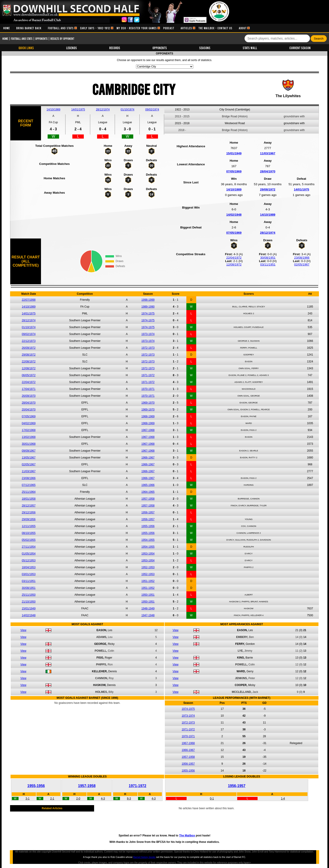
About (243, 28)
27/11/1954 (29, 547)
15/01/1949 (234, 153)
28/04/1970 (268, 171)
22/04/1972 (234, 258)
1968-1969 (148, 416)
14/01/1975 (78, 110)
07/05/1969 (234, 171)
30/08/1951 (268, 258)
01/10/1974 (128, 110)
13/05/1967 (29, 458)
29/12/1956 (29, 512)
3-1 (28, 798)
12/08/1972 (234, 264)
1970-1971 (148, 389)
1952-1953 (148, 567)
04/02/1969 (29, 423)
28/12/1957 (29, 506)
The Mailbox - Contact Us (215, 28)
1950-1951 (148, 595)
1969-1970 (148, 403)
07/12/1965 (29, 485)
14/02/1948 (234, 215)
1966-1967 (148, 458)
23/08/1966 (302, 258)
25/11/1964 (29, 492)
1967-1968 (148, 430)
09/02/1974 (152, 110)
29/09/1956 (29, 519)
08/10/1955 (29, 533)
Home (7, 28)
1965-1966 (148, 485)
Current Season (300, 48)
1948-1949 (148, 608)
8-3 (129, 798)
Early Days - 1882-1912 (95, 28)
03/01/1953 (29, 574)
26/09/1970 (29, 396)
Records (115, 48)
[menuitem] (7, 28)
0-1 (212, 798)
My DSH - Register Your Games (137, 28)
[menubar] (125, 28)
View (23, 630)
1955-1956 (148, 526)
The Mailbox (187, 836)
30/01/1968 (29, 444)
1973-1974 (148, 334)
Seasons (205, 48)
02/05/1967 (302, 264)
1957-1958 (148, 499)
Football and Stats (61, 28)
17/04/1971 (29, 389)
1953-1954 (148, 554)
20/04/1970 (29, 410)
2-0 (78, 798)
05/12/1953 (29, 560)
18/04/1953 (29, 567)
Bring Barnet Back (29, 28)
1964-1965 (148, 492)
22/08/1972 (29, 362)
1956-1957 (148, 512)
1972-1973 (148, 348)
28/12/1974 (103, 110)
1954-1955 (148, 540)
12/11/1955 (29, 526)
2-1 (52, 798)
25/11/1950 (29, 595)
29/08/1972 (268, 189)
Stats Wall (250, 48)
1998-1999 (148, 300)
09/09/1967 (29, 451)
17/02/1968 (29, 430)
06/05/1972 (29, 375)
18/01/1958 (29, 499)
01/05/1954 (29, 554)
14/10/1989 (53, 110)
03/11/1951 (268, 264)
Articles (186, 28)
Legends (72, 48)
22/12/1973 (29, 341)
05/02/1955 (29, 540)
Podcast (169, 28)
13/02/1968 (29, 437)
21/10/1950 (29, 602)
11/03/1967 (268, 153)
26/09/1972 (29, 348)
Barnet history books (144, 857)
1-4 (283, 798)
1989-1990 (148, 307)
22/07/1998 (29, 300)
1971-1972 (148, 375)
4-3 (103, 798)
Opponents (41, 39)
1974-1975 (148, 313)
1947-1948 (148, 615)
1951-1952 (148, 581)
